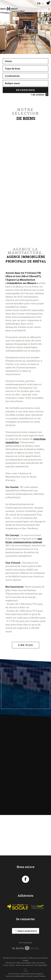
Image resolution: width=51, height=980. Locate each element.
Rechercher (26, 90)
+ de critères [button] (39, 95)
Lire (26, 645)
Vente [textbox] (8, 61)
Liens (6, 965)
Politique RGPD (41, 965)
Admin (12, 965)
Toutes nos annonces (24, 965)
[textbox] (26, 69)
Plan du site (11, 963)
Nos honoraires (39, 963)
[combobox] (26, 61)
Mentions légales (24, 963)
